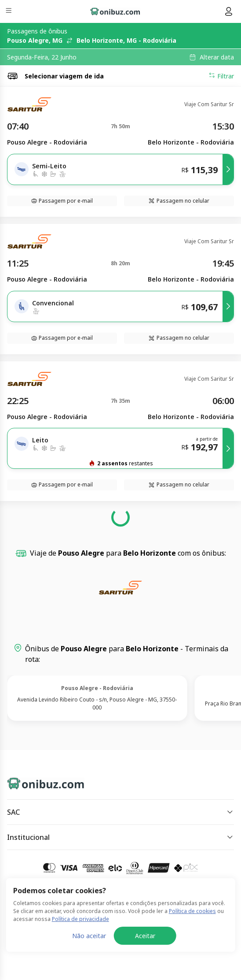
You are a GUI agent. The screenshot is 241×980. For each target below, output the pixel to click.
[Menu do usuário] (229, 11)
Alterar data (217, 57)
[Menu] (9, 12)
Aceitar (145, 936)
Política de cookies (192, 911)
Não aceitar (89, 936)
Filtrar (221, 76)
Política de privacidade (80, 919)
